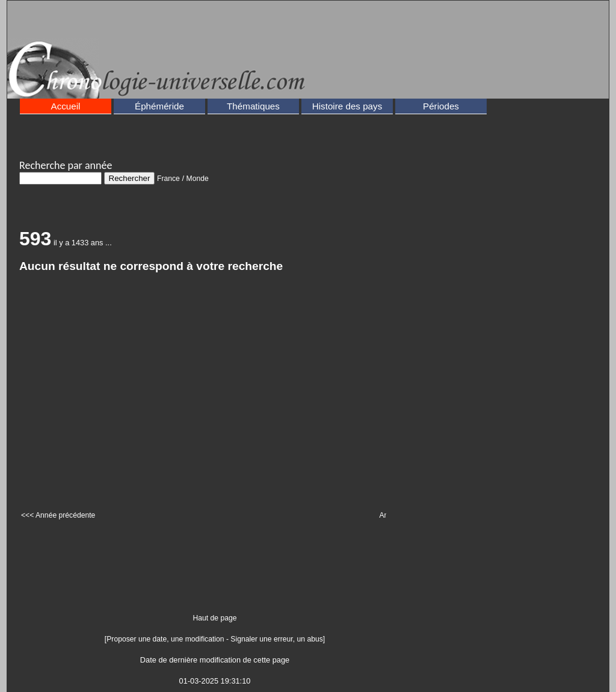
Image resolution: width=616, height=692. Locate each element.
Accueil (66, 106)
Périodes (441, 106)
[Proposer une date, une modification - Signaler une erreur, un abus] (215, 639)
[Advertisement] (322, 34)
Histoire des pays (347, 106)
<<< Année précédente (58, 515)
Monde (198, 179)
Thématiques (253, 106)
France (168, 179)
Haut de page (215, 618)
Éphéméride (159, 106)
